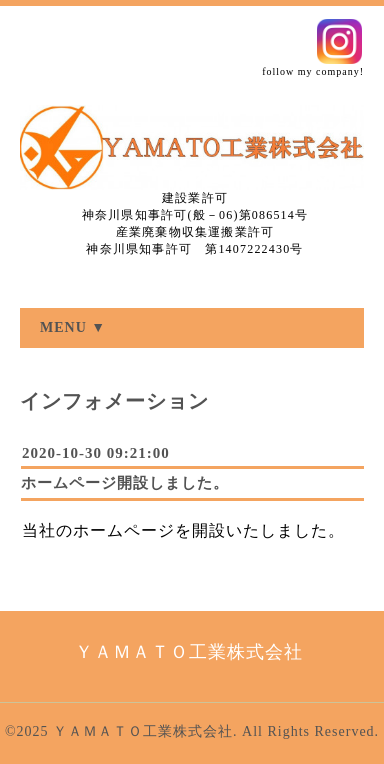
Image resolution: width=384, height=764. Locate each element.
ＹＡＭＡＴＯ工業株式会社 (143, 731)
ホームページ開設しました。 (125, 483)
